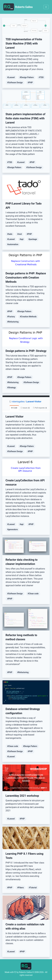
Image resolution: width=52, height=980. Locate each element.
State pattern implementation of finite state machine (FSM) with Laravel (25, 118)
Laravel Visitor (14, 417)
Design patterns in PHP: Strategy (26, 351)
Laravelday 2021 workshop (22, 796)
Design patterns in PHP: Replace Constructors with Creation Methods (26, 278)
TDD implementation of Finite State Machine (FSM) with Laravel (24, 43)
